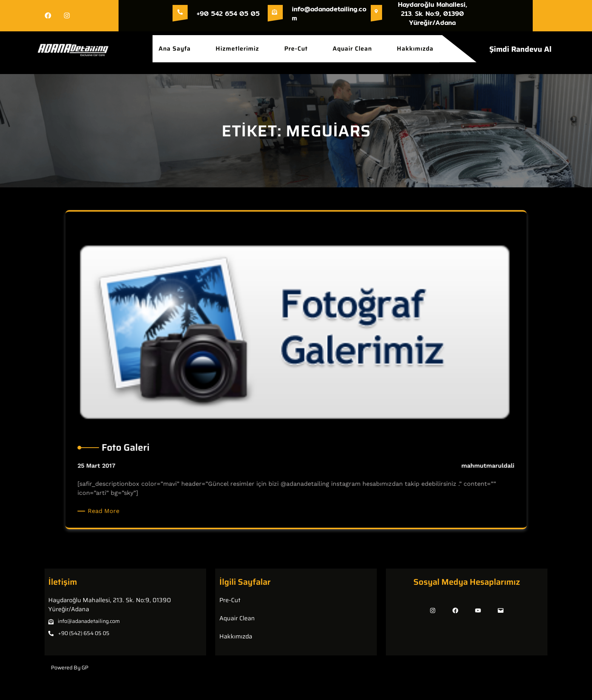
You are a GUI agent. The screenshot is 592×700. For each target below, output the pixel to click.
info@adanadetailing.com (329, 13)
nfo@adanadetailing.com (89, 621)
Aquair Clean (237, 618)
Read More (120, 504)
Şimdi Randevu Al (520, 49)
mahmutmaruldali (473, 462)
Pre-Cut (230, 600)
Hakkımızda (236, 636)
